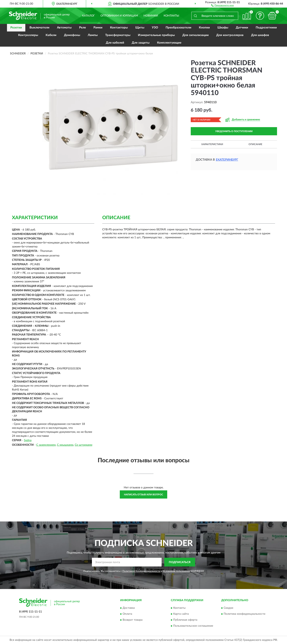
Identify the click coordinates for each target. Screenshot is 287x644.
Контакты (171, 16)
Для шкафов (260, 35)
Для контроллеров (230, 35)
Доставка (129, 608)
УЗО (155, 28)
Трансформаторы (118, 35)
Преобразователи (178, 28)
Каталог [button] (88, 16)
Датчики (242, 28)
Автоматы (64, 28)
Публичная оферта (185, 620)
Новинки (151, 16)
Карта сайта (181, 614)
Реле (83, 28)
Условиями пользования (176, 571)
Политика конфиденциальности (244, 614)
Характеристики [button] (212, 144)
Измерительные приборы (156, 35)
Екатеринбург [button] (227, 160)
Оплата (127, 614)
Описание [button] (255, 144)
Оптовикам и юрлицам (119, 16)
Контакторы (119, 28)
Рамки (98, 28)
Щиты (140, 28)
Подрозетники (266, 28)
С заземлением (46, 445)
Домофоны (72, 35)
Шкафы (223, 28)
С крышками (65, 445)
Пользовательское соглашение (193, 626)
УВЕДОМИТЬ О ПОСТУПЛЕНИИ (234, 131)
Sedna (28, 440)
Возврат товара (133, 620)
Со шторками (84, 445)
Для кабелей (115, 43)
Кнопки (204, 28)
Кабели (51, 35)
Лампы (93, 35)
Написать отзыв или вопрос (143, 495)
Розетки (16, 28)
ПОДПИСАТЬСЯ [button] (180, 562)
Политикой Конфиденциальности (141, 571)
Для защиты (141, 43)
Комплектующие (169, 43)
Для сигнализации (196, 35)
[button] (223, 5)
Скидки (228, 608)
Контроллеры (28, 35)
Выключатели (39, 28)
